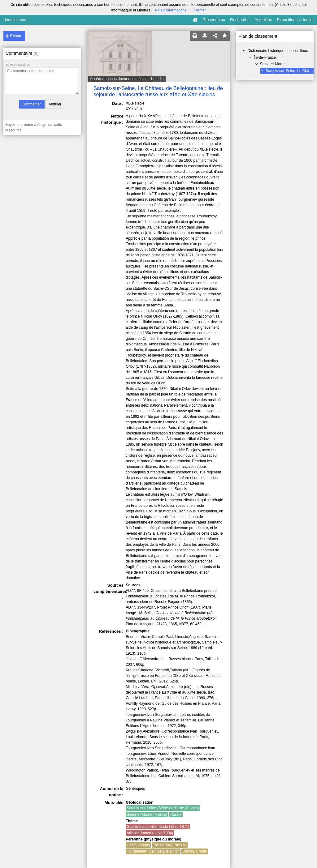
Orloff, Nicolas (138, 845)
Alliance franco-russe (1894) (150, 833)
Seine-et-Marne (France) (147, 815)
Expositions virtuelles (296, 20)
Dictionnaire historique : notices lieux (278, 51)
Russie (176, 815)
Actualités (263, 20)
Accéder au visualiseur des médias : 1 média (127, 79)
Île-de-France (265, 58)
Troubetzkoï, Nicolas (170, 845)
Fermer (200, 10)
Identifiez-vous (15, 20)
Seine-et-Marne (273, 64)
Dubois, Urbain (195, 851)
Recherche (240, 20)
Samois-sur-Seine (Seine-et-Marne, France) (163, 808)
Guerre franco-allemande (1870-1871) (158, 827)
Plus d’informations (171, 10)
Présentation (214, 20)
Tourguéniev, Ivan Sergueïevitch (153, 851)
